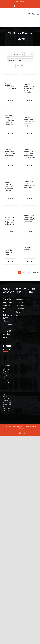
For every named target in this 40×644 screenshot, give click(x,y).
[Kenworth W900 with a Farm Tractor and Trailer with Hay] (30, 111)
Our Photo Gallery (20, 310)
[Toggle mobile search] (33, 14)
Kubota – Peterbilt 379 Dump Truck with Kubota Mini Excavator (29, 154)
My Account (19, 317)
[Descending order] (31, 54)
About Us (19, 299)
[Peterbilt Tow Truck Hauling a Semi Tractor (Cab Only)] (30, 209)
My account (31, 301)
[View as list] (22, 66)
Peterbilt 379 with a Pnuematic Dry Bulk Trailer (29, 184)
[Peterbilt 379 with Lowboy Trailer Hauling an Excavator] (11, 210)
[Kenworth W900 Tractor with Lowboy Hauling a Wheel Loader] (11, 110)
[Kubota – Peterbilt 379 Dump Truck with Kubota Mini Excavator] (30, 144)
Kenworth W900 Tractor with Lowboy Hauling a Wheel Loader (10, 120)
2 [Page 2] (23, 273)
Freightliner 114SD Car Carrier (28, 250)
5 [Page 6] (31, 273)
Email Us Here (7, 336)
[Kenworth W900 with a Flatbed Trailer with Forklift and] (11, 144)
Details (11, 100)
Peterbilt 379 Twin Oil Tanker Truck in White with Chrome (10, 187)
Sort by (16, 54)
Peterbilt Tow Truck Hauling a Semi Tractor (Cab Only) (29, 219)
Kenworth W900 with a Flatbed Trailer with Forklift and (10, 154)
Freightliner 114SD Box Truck (9, 252)
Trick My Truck (24, 426)
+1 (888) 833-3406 (20, 2)
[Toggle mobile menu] (38, 14)
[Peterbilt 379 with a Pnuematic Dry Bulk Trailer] (30, 175)
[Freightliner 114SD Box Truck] (11, 243)
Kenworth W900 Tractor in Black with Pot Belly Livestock (29, 89)
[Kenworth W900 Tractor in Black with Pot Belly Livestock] (30, 78)
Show (15, 61)
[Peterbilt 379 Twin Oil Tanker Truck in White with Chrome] (11, 176)
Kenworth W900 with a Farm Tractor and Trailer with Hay (29, 122)
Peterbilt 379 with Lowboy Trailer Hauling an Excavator (10, 221)
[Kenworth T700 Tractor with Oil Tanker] (11, 78)
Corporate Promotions (20, 304)
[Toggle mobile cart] (29, 14)
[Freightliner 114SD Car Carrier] (30, 242)
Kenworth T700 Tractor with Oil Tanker (10, 86)
